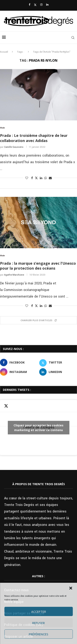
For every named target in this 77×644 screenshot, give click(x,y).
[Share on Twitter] (36, 178)
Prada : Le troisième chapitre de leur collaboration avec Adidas (34, 138)
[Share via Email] (50, 178)
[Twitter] (35, 5)
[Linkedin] (47, 5)
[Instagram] (41, 5)
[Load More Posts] (38, 320)
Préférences (38, 634)
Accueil (4, 52)
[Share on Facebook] (32, 178)
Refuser (38, 623)
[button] (71, 588)
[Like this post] (27, 178)
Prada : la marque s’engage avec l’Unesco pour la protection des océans (38, 266)
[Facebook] (29, 5)
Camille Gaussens (14, 147)
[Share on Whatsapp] (46, 178)
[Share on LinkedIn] (41, 178)
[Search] (73, 38)
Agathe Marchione (14, 275)
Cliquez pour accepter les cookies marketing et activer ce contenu (38, 428)
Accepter (39, 612)
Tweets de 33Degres (39, 428)
